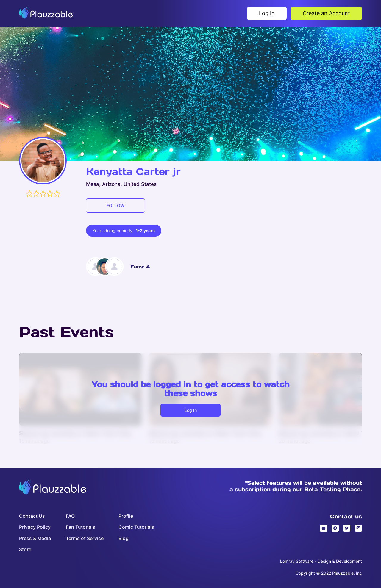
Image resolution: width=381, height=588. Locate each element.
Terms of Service (85, 538)
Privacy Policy (35, 527)
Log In (267, 13)
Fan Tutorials (81, 527)
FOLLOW (115, 205)
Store (25, 549)
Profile (126, 516)
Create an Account (326, 13)
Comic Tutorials (136, 527)
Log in (191, 410)
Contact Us (32, 516)
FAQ (70, 516)
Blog (124, 538)
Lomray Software (297, 561)
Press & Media (35, 538)
